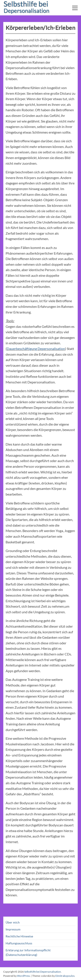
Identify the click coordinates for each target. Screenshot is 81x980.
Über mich (13, 922)
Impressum (13, 929)
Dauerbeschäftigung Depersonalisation (36, 349)
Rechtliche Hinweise (19, 936)
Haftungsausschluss (19, 943)
